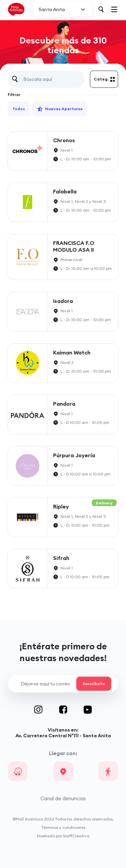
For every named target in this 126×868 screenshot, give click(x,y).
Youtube (88, 710)
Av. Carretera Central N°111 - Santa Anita (63, 736)
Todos (19, 109)
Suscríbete (94, 684)
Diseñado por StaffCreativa (63, 836)
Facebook (72, 710)
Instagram (47, 710)
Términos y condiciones (63, 827)
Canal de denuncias (63, 798)
